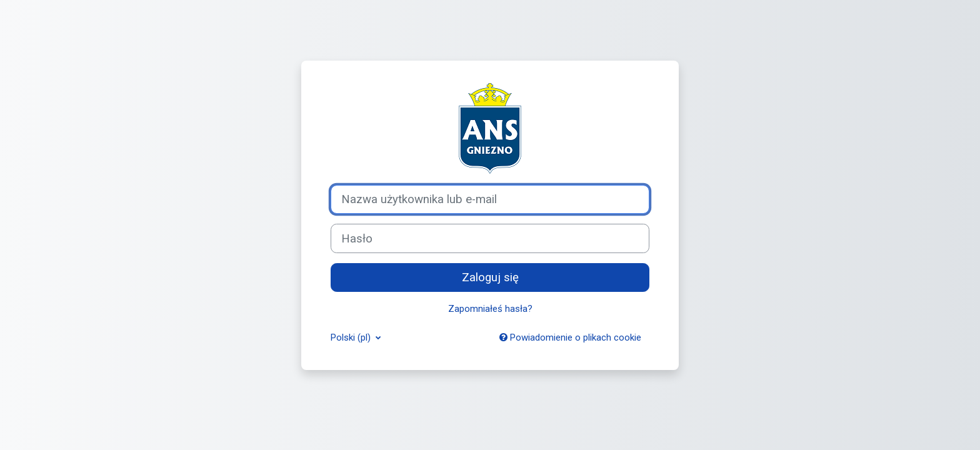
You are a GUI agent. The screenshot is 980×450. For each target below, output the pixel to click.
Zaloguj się (490, 277)
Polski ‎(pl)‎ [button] (352, 337)
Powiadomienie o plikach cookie (570, 337)
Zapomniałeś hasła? (490, 309)
